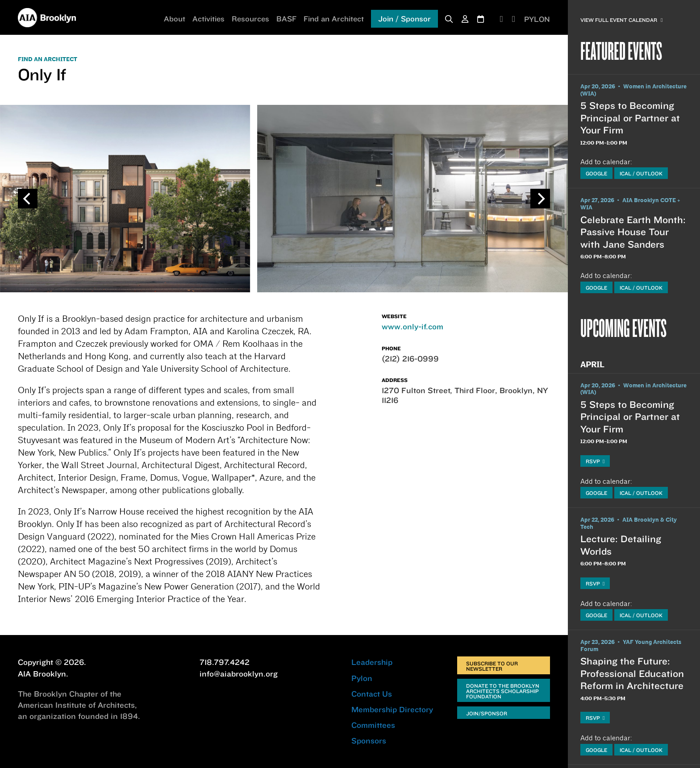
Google (596, 173)
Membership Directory (392, 709)
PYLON (537, 19)
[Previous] (28, 199)
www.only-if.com (412, 326)
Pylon (362, 678)
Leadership (372, 662)
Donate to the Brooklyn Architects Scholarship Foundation (503, 691)
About (175, 19)
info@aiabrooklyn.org (239, 674)
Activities (208, 19)
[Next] (540, 199)
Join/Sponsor (487, 713)
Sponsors (369, 741)
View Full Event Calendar (621, 20)
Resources (250, 19)
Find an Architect (334, 19)
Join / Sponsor (404, 19)
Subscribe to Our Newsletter (492, 666)
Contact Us (372, 694)
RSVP (595, 461)
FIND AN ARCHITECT (48, 59)
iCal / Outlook (641, 173)
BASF (286, 19)
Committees (373, 725)
